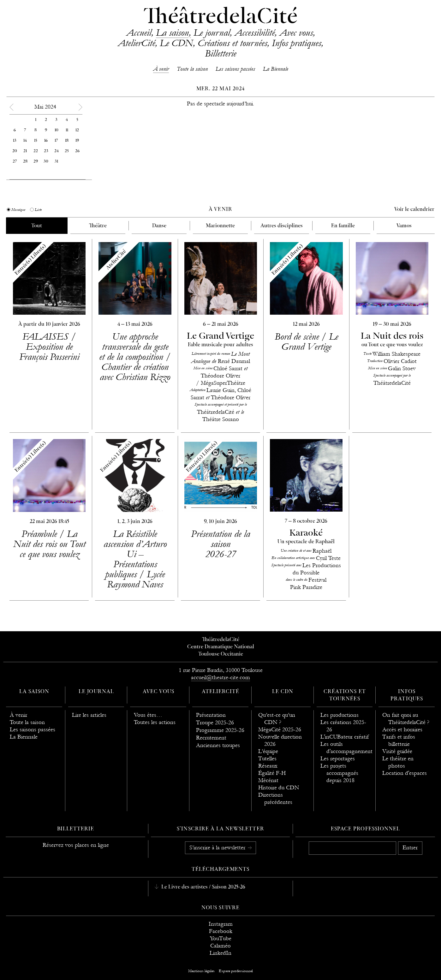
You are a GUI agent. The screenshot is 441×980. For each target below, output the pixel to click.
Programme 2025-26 (220, 730)
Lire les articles (89, 715)
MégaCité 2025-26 (280, 730)
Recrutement (211, 738)
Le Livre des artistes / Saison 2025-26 (203, 887)
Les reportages (338, 759)
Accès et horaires (402, 730)
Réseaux (268, 766)
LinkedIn (220, 953)
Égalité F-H (272, 773)
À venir (161, 69)
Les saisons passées (235, 69)
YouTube (221, 938)
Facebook (221, 931)
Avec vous (296, 33)
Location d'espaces (405, 773)
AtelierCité (136, 43)
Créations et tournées (232, 43)
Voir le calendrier (414, 210)
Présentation (211, 715)
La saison (172, 33)
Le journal (212, 33)
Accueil (139, 33)
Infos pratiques (296, 43)
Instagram (221, 924)
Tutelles (267, 759)
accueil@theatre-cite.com (220, 677)
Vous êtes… (148, 715)
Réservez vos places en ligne (76, 845)
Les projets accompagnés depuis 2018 (339, 773)
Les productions (340, 715)
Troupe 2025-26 (215, 723)
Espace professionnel (365, 829)
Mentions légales (201, 971)
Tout (37, 226)
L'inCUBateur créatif (345, 737)
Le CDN (176, 43)
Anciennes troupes (218, 745)
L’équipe (268, 751)
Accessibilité (255, 33)
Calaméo (220, 946)
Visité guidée (397, 751)
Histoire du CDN (279, 788)
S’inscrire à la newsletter (218, 848)
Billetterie (220, 53)
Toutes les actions (155, 722)
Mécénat (268, 780)
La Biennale (276, 69)
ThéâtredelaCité (221, 17)
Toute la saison (192, 69)
